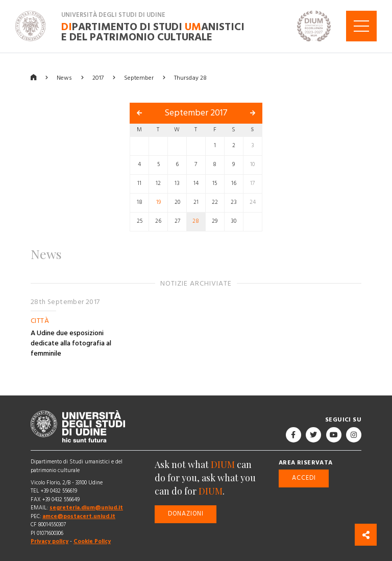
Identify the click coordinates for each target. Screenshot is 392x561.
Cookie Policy (92, 541)
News (64, 77)
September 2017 (196, 113)
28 (196, 221)
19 (158, 202)
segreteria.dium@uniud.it (86, 508)
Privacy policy (50, 541)
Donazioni (186, 514)
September (139, 77)
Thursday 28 (190, 77)
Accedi (304, 478)
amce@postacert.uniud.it (79, 516)
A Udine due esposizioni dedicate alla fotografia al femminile (71, 343)
